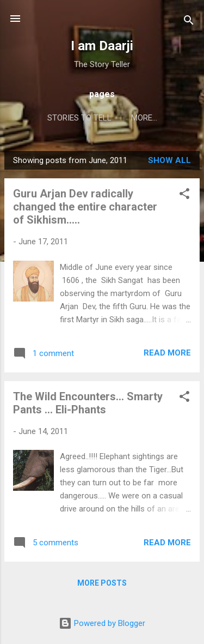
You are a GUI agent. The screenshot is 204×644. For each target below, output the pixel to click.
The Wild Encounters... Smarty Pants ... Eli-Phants (88, 403)
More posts (102, 583)
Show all (169, 160)
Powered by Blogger (102, 623)
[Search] (189, 22)
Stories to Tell (79, 118)
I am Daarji (102, 46)
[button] (184, 195)
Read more (167, 353)
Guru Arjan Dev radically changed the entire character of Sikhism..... (85, 207)
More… (144, 118)
